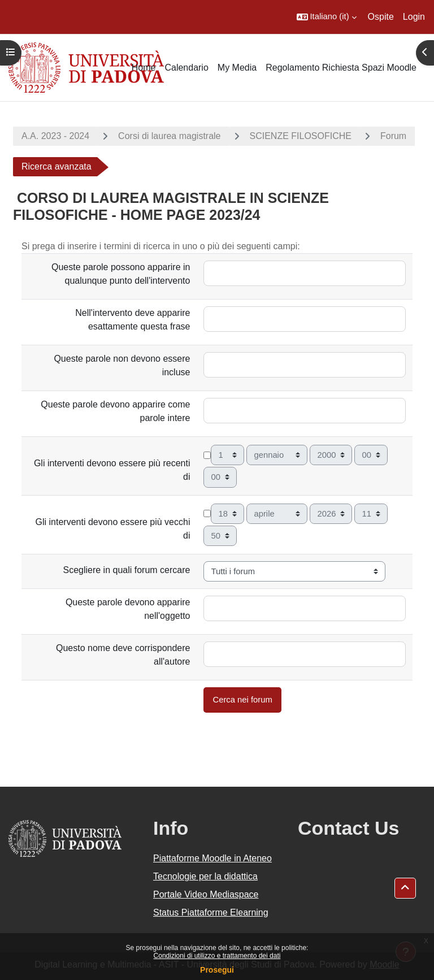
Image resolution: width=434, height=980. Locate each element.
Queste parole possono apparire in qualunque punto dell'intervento (121, 274)
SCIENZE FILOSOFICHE (301, 136)
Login (414, 17)
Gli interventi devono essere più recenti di (112, 470)
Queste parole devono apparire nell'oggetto (128, 609)
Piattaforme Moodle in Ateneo (212, 858)
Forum (393, 136)
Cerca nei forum (242, 700)
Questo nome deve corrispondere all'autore (123, 655)
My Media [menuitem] (237, 68)
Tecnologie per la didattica (205, 876)
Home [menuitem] (144, 68)
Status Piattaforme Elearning (211, 912)
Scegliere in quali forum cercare (126, 570)
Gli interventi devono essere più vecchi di (113, 529)
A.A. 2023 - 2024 (55, 136)
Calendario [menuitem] (186, 68)
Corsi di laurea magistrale (169, 136)
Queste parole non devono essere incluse (122, 365)
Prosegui (217, 970)
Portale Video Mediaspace (206, 894)
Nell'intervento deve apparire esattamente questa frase (133, 320)
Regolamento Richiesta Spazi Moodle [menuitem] (341, 68)
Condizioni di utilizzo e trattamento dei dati (217, 956)
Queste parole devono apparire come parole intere (115, 411)
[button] (327, 17)
